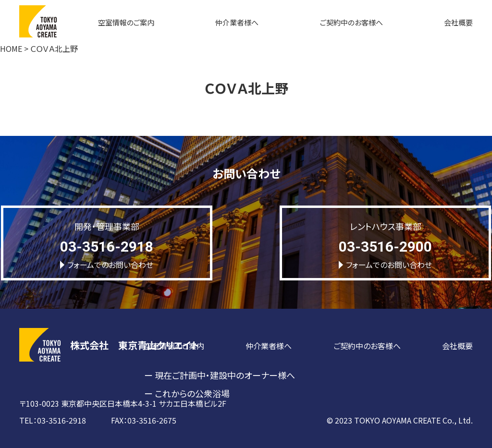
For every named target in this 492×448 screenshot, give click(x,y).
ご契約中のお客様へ (351, 22)
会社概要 (458, 22)
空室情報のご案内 (126, 22)
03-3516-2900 (385, 247)
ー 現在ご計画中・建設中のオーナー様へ (220, 375)
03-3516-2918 (107, 247)
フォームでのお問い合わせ (107, 265)
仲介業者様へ (237, 22)
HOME (11, 48)
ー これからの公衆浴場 (187, 393)
